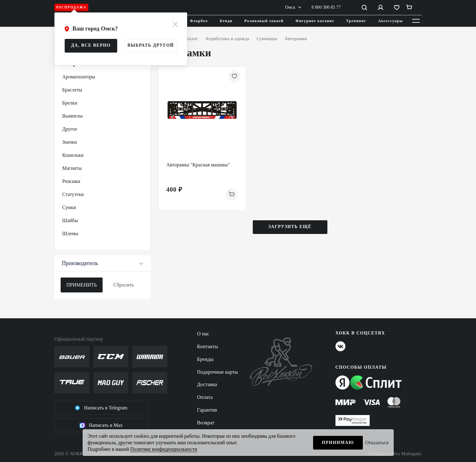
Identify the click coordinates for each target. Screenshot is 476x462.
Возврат (206, 423)
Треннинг (356, 21)
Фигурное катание (315, 21)
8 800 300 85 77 (326, 7)
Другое (70, 129)
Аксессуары (391, 21)
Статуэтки (73, 194)
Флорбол (199, 21)
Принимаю (338, 443)
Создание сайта (395, 454)
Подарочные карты (218, 372)
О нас (203, 334)
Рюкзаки (71, 181)
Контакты (208, 346)
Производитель (103, 263)
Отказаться (377, 443)
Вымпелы (72, 116)
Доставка (207, 384)
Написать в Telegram (101, 408)
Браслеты (72, 90)
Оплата (205, 397)
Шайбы (70, 220)
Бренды (205, 359)
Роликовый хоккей (264, 21)
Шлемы (70, 233)
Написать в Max (101, 425)
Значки (69, 142)
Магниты (72, 168)
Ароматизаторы (79, 77)
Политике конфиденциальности (164, 449)
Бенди (226, 21)
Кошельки (73, 155)
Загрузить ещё (290, 227)
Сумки (69, 207)
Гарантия (207, 410)
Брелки (70, 103)
